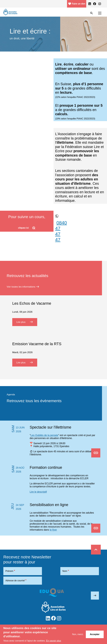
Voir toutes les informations (23, 287)
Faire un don (77, 4)
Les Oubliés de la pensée (44, 435)
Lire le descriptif (38, 492)
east (95, 595)
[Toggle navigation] (100, 13)
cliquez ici (27, 228)
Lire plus (27, 322)
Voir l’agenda (16, 412)
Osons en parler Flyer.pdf (96, 453)
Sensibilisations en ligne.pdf (96, 528)
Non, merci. (78, 634)
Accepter (95, 634)
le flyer (53, 530)
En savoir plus (54, 641)
